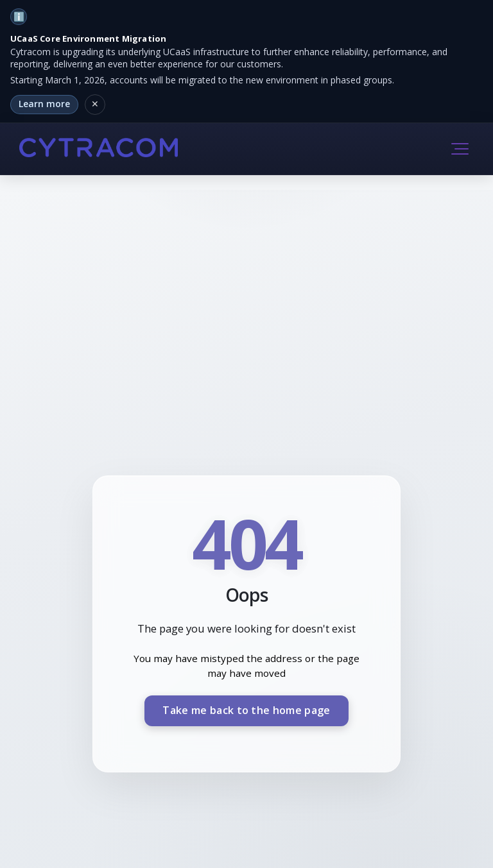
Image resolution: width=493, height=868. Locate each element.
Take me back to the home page (246, 710)
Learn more (44, 104)
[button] (460, 149)
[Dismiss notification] (95, 105)
